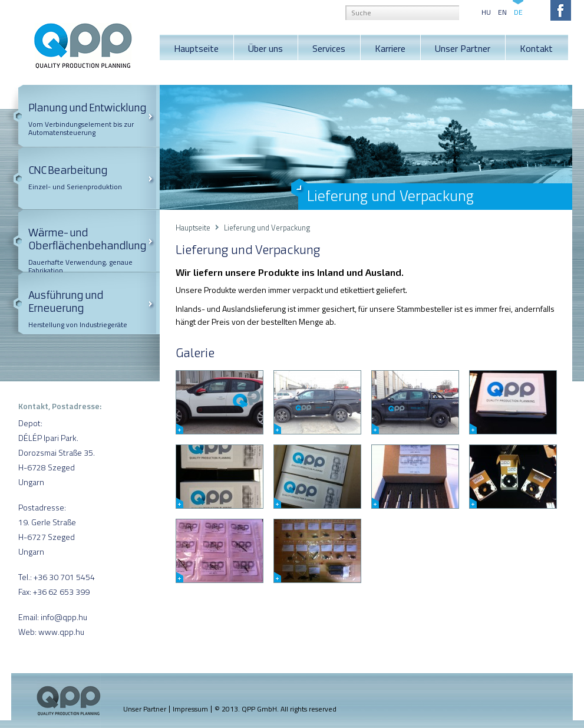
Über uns (265, 48)
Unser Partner (463, 48)
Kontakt (536, 48)
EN (502, 11)
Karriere (390, 48)
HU (486, 11)
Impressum (190, 709)
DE (518, 11)
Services (329, 48)
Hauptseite (196, 48)
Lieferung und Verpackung (267, 228)
